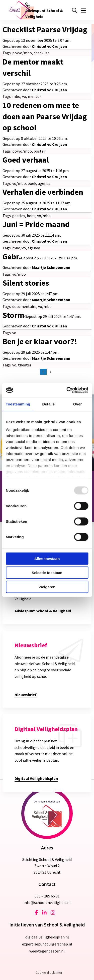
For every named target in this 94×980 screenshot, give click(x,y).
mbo (16, 96)
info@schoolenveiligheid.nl (47, 902)
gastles (19, 216)
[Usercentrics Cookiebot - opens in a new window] (67, 390)
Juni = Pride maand (36, 224)
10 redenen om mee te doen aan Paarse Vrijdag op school (45, 117)
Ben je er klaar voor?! (40, 341)
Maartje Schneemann (51, 267)
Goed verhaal (26, 160)
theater (25, 365)
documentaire (24, 306)
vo (24, 96)
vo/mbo (19, 183)
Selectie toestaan (47, 573)
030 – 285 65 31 (47, 896)
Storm (13, 315)
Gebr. (12, 257)
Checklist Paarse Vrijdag (45, 30)
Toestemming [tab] (18, 404)
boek (32, 183)
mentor (34, 96)
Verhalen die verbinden (43, 192)
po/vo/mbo (22, 53)
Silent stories (26, 283)
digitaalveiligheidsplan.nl (47, 937)
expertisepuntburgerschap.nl (47, 944)
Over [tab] (78, 404)
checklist (41, 53)
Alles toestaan (47, 558)
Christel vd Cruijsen (49, 46)
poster (39, 151)
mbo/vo (19, 248)
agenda (44, 183)
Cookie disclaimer (49, 972)
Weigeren (47, 587)
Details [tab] (48, 404)
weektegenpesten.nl (47, 951)
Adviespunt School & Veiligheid (44, 11)
